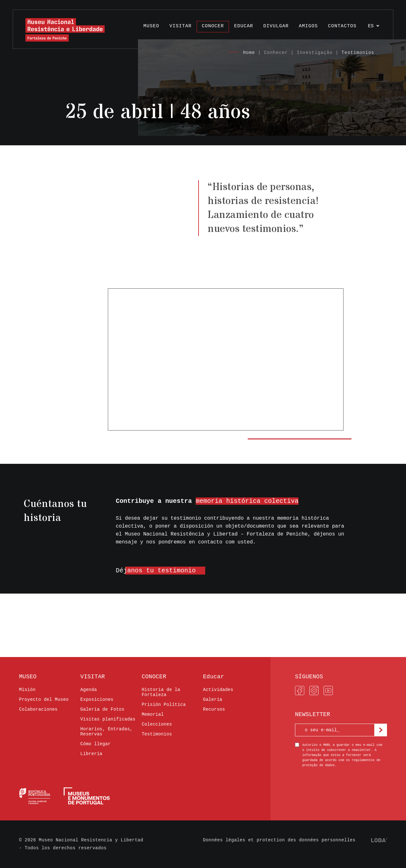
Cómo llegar (95, 744)
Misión (27, 690)
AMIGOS (308, 26)
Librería (91, 754)
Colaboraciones (38, 709)
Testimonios (358, 53)
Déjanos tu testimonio (156, 571)
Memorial (153, 714)
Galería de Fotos (102, 709)
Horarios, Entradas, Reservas (106, 732)
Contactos (342, 26)
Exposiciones (97, 700)
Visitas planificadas (108, 719)
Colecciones (157, 724)
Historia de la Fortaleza (161, 692)
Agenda (88, 690)
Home (249, 53)
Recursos (214, 709)
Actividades (218, 690)
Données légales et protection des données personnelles (279, 840)
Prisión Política (164, 705)
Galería (213, 700)
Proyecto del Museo (44, 700)
